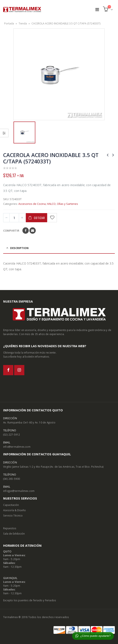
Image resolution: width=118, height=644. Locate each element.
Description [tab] (19, 248)
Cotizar (39, 218)
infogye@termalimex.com (19, 491)
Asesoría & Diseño (14, 510)
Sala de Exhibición (14, 534)
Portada (9, 23)
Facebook (26, 231)
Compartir (11, 231)
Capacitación (11, 505)
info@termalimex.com (17, 447)
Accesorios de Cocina (32, 204)
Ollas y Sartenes (67, 204)
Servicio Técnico (13, 515)
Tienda (23, 23)
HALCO (51, 204)
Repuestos (10, 528)
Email (33, 231)
